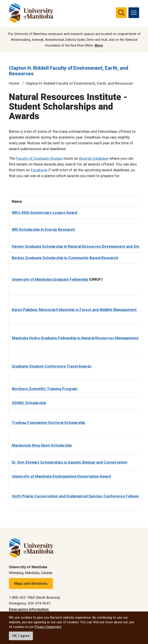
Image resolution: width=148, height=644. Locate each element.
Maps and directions (31, 584)
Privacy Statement (48, 627)
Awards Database (94, 158)
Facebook (39, 170)
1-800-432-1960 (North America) (34, 598)
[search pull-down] (121, 13)
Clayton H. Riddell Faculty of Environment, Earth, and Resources (79, 83)
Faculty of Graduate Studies (39, 158)
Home (14, 83)
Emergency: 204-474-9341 (30, 603)
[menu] (134, 13)
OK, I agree (21, 636)
